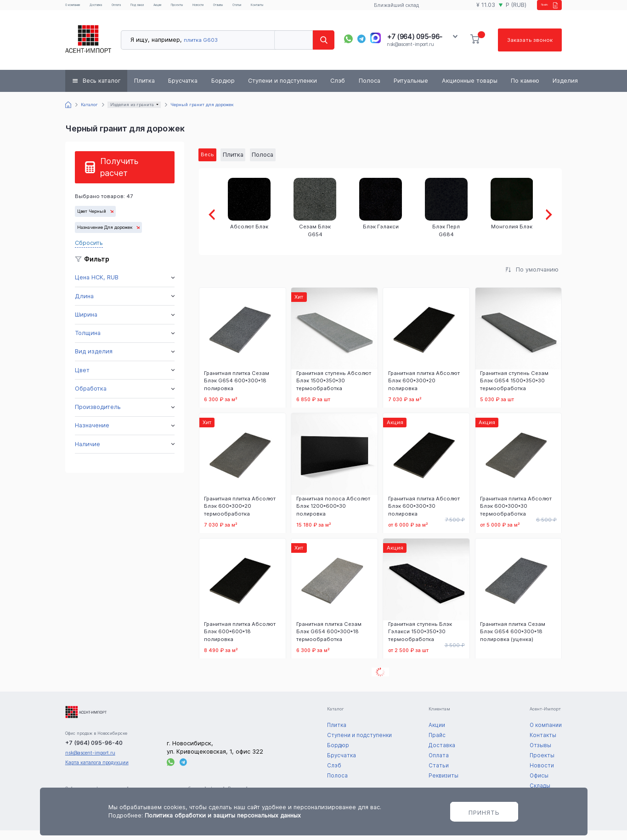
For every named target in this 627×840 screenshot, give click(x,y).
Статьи (316, 9)
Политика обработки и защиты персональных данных (223, 815)
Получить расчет (119, 175)
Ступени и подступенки (282, 88)
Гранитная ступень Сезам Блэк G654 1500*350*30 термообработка (514, 390)
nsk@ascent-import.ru (410, 52)
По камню (525, 88)
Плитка (144, 88)
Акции (203, 9)
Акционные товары (470, 88)
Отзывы (288, 9)
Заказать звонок (529, 48)
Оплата (144, 9)
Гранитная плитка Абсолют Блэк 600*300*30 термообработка (516, 516)
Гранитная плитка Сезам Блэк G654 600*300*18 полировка (237, 390)
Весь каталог (102, 88)
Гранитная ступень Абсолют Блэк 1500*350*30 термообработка (334, 390)
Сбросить (89, 250)
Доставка (115, 9)
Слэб (338, 88)
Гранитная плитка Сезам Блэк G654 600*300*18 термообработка (329, 641)
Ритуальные (411, 88)
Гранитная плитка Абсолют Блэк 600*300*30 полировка (424, 516)
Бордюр (223, 88)
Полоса (370, 88)
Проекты (231, 9)
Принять (484, 812)
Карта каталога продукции (97, 772)
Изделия (565, 88)
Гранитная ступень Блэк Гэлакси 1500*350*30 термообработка (420, 641)
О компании (80, 9)
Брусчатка (183, 88)
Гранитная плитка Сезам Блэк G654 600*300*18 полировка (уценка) (513, 641)
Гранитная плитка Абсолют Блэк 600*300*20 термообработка (240, 516)
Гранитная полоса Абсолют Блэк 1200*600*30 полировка (333, 516)
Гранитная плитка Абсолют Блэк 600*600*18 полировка (240, 641)
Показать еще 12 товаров (380, 682)
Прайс (538, 9)
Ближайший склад (389, 9)
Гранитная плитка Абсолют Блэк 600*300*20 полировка (424, 390)
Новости (260, 9)
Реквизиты (443, 785)
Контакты (345, 9)
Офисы (539, 785)
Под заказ (175, 9)
